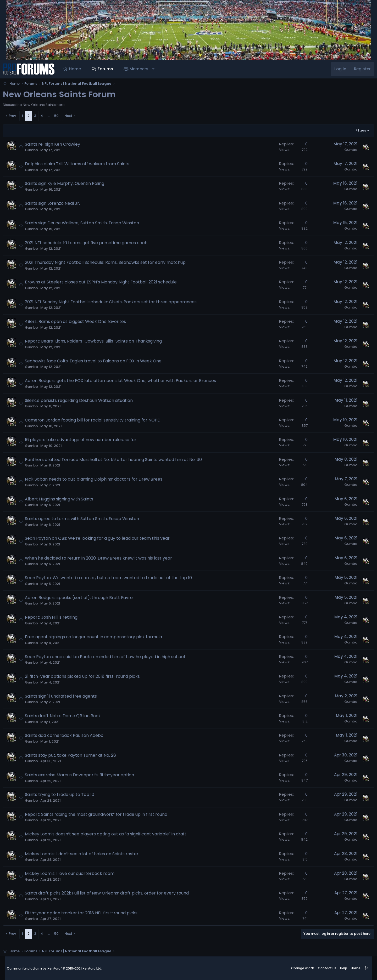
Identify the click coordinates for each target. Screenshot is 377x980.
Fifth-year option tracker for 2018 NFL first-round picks (88, 915)
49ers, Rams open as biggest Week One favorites (82, 323)
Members (144, 69)
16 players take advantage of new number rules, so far (87, 441)
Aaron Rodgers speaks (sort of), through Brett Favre (86, 599)
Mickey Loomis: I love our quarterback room (76, 875)
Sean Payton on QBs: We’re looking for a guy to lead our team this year (104, 540)
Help (344, 968)
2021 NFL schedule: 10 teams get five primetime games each (93, 244)
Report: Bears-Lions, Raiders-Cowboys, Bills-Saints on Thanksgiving (100, 343)
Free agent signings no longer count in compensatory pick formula (100, 638)
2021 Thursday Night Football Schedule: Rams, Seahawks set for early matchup (112, 264)
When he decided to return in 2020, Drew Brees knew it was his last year (105, 560)
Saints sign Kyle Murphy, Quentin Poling (71, 185)
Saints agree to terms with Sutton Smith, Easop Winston (89, 520)
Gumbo (38, 152)
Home (80, 69)
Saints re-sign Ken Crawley (59, 146)
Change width (303, 968)
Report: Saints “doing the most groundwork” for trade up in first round (103, 816)
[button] (159, 69)
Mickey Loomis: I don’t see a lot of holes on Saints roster (88, 855)
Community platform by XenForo (54, 968)
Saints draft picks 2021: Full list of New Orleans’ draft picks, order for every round (114, 895)
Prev (19, 117)
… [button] (55, 117)
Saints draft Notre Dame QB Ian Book (70, 717)
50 (63, 117)
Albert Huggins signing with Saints (66, 501)
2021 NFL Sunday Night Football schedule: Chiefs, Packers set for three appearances (118, 303)
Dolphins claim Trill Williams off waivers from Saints (84, 165)
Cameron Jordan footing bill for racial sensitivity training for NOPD (99, 422)
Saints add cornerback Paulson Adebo (71, 737)
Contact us (327, 968)
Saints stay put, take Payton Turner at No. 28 (77, 757)
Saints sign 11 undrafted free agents (68, 698)
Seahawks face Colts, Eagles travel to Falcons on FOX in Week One (100, 363)
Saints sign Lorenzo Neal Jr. (59, 205)
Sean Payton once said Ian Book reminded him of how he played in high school (112, 658)
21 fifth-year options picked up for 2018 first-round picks (89, 678)
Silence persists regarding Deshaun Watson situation (86, 402)
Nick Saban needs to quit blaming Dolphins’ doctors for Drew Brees (100, 481)
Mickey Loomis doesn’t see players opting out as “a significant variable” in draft (112, 836)
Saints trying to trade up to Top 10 (66, 796)
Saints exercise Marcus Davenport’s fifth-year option (86, 776)
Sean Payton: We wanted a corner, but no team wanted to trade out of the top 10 (115, 579)
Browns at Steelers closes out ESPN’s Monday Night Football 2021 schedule (108, 284)
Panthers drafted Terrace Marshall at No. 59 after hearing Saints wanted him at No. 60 (120, 461)
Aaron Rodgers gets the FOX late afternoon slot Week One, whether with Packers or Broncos (127, 382)
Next (75, 117)
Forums (111, 69)
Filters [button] (354, 132)
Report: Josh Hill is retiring (58, 619)
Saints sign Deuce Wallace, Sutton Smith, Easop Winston (89, 224)
